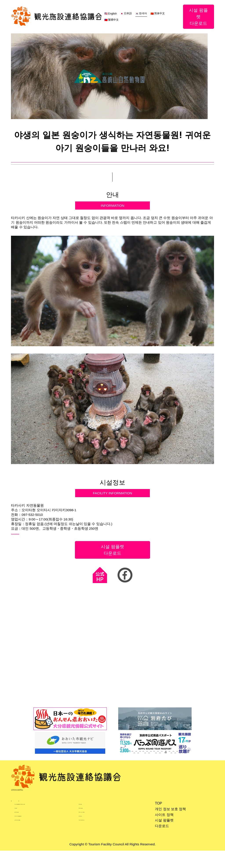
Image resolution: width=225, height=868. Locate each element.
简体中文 (159, 13)
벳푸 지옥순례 (26, 832)
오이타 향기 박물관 (30, 843)
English (112, 13)
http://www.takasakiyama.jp (32, 537)
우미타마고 (88, 838)
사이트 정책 (162, 827)
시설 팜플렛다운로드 (198, 17)
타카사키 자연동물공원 (33, 838)
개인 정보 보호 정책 (168, 822)
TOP (157, 816)
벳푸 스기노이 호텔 (94, 832)
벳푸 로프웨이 (90, 826)
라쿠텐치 (22, 826)
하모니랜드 (88, 821)
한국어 (143, 13)
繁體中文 (113, 20)
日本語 (127, 13)
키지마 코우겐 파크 (94, 843)
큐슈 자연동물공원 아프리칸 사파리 (43, 821)
